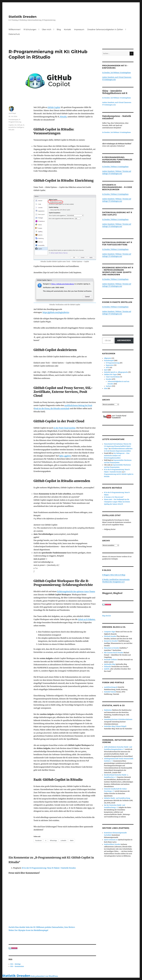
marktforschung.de (111, 687)
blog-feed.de (106, 616)
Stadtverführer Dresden (112, 844)
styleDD (107, 669)
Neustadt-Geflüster (111, 660)
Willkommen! (15, 30)
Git (15, 125)
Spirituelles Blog (110, 664)
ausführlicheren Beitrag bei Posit (78, 405)
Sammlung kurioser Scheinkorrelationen (118, 719)
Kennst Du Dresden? (111, 641)
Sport (106, 370)
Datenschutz (14, 34)
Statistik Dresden (23, 17)
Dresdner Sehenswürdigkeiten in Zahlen (105, 30)
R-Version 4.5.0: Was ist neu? (114, 497)
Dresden (109, 379)
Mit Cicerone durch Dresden (114, 653)
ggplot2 (68, 456)
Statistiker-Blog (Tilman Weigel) (115, 726)
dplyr (61, 456)
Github (20, 125)
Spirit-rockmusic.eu (111, 840)
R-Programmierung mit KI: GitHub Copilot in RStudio (119, 474)
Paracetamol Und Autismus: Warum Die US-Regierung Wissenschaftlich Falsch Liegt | (118, 446)
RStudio (63, 117)
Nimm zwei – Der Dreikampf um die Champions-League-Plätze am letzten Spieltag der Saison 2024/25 (117, 502)
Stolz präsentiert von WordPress (44, 976)
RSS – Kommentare (17, 966)
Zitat (106, 388)
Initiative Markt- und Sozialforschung (117, 798)
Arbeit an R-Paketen (87, 619)
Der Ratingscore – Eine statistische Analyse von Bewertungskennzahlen (117, 456)
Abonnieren (124, 340)
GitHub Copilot (54, 107)
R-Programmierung (113, 363)
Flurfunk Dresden (110, 636)
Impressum (79, 30)
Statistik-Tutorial (110, 692)
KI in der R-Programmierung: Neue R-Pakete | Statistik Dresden (49, 868)
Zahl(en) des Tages (110, 375)
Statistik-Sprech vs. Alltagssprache (116, 372)
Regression (110, 365)
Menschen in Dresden (112, 648)
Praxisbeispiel (13, 120)
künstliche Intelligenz (16, 127)
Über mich (47, 30)
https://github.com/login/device (56, 312)
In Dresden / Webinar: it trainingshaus (115, 167)
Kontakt (68, 30)
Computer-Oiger (110, 632)
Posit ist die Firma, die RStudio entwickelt (52, 408)
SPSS (108, 368)
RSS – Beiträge (16, 964)
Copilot (11, 125)
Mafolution (108, 710)
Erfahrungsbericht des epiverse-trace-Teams (76, 591)
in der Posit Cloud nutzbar (64, 428)
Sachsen (109, 386)
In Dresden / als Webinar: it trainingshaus (116, 73)
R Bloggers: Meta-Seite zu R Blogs (114, 575)
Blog (59, 30)
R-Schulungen (30, 30)
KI (23, 125)
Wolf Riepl (12, 113)
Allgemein (108, 358)
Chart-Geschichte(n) (113, 377)
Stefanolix (107, 667)
